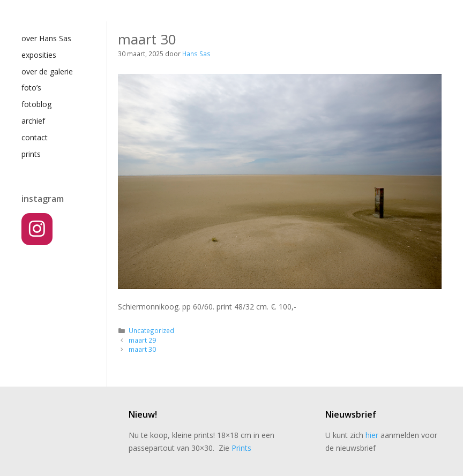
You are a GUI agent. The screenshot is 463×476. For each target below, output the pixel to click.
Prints (241, 448)
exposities (39, 55)
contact (35, 137)
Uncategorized (151, 330)
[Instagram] (37, 229)
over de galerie (47, 71)
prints (31, 154)
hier (372, 435)
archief (33, 121)
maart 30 (142, 349)
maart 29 (142, 340)
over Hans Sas (46, 38)
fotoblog (36, 104)
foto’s (31, 88)
